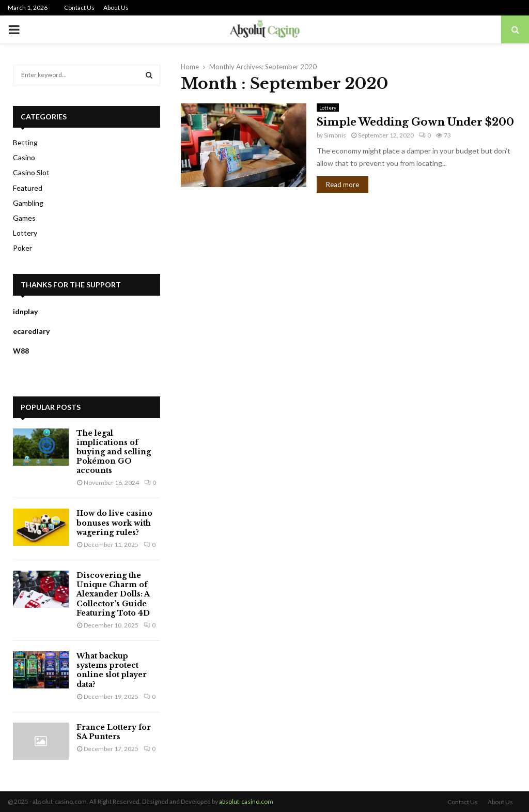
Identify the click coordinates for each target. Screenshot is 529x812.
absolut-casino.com (246, 801)
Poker (22, 248)
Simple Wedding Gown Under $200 (415, 122)
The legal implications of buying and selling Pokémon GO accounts (114, 452)
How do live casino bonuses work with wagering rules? (114, 523)
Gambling (28, 203)
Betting (25, 142)
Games (24, 218)
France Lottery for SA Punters (114, 732)
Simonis (335, 135)
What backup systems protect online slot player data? (112, 670)
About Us (116, 7)
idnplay (25, 311)
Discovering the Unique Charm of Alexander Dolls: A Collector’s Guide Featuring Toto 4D (113, 594)
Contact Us (79, 7)
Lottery (328, 108)
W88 (21, 351)
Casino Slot (31, 172)
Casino (24, 157)
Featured (28, 188)
